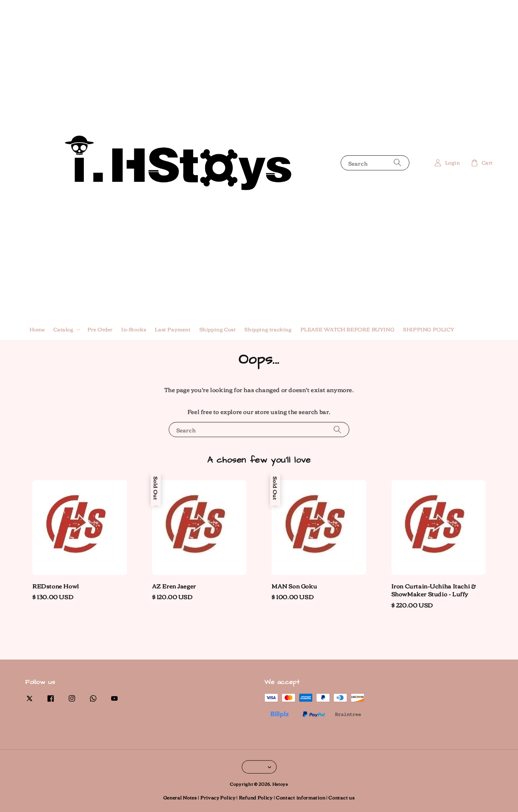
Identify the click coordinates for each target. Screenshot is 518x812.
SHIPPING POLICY (428, 329)
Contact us (342, 797)
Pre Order (100, 329)
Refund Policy (256, 797)
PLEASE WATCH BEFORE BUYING (347, 329)
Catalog (63, 329)
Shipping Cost (218, 329)
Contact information (301, 797)
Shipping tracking (268, 329)
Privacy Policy (218, 797)
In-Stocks (134, 329)
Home (37, 329)
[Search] (397, 163)
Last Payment (172, 329)
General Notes (180, 797)
